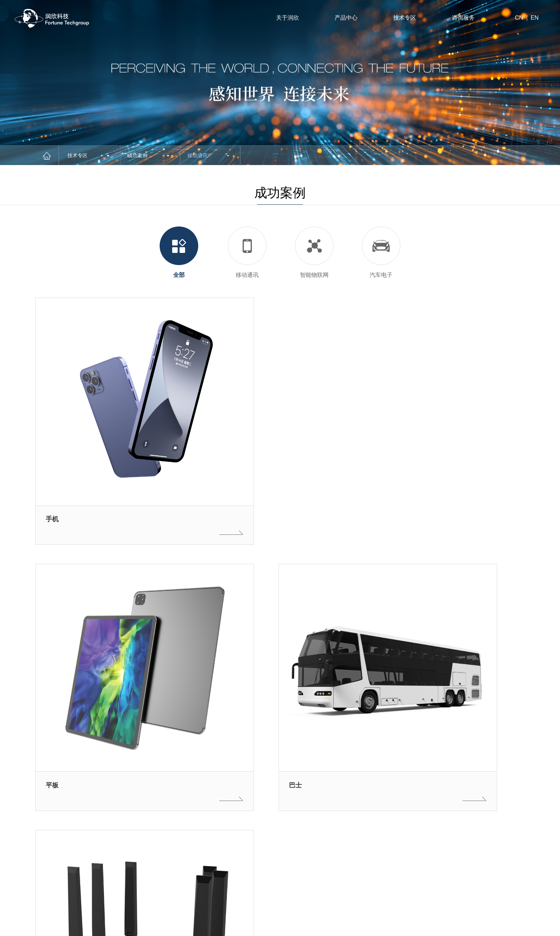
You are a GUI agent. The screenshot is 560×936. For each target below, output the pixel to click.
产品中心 (346, 18)
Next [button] (182, 881)
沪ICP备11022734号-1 (41, 927)
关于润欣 (287, 18)
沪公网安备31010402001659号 (188, 927)
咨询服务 (463, 18)
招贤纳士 (320, 845)
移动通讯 (208, 155)
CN (519, 18)
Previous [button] (182, 856)
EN (535, 18)
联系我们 (320, 878)
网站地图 (530, 927)
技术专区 (405, 18)
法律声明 (501, 927)
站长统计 (476, 927)
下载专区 (262, 878)
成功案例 (148, 155)
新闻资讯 (262, 895)
